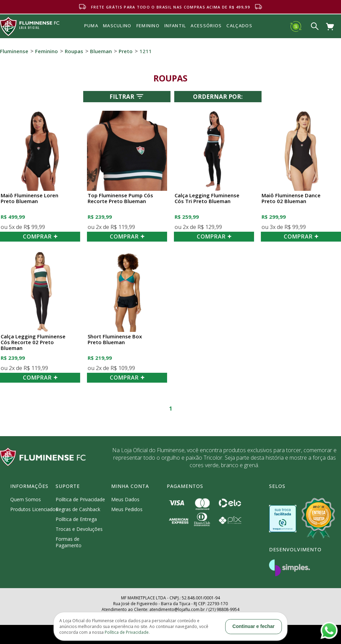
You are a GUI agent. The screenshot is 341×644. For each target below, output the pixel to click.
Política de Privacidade (80, 499)
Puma (91, 33)
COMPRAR (40, 236)
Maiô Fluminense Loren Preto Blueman (29, 198)
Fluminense (14, 51)
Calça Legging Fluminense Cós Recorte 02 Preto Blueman (33, 342)
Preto (126, 51)
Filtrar (127, 96)
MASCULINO (117, 26)
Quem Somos (26, 499)
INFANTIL (175, 26)
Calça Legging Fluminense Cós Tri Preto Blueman (207, 198)
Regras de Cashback (78, 509)
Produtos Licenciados (34, 509)
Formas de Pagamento (69, 542)
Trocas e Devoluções (79, 529)
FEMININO (148, 26)
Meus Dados (125, 499)
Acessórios (206, 41)
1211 (146, 51)
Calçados (239, 26)
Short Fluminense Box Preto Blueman (115, 340)
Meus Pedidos (127, 509)
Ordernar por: (218, 97)
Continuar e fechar (254, 626)
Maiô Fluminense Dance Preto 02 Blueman (291, 198)
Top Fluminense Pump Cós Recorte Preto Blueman (120, 198)
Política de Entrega (76, 519)
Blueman (101, 51)
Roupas (74, 51)
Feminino (47, 51)
